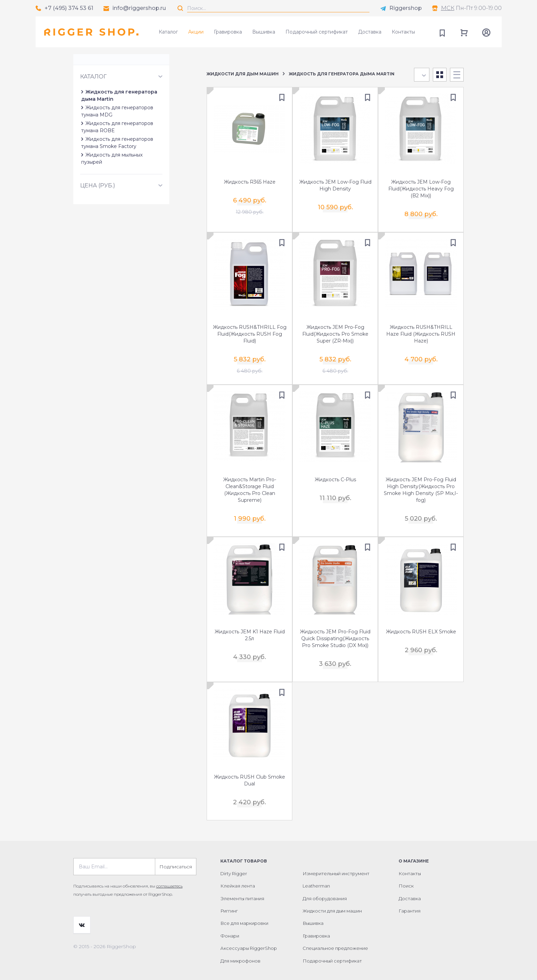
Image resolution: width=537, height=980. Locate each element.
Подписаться (176, 856)
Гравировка (228, 32)
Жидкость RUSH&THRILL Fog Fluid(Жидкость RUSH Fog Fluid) (250, 333)
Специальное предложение (335, 938)
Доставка (370, 32)
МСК (448, 8)
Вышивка (264, 32)
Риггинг (229, 901)
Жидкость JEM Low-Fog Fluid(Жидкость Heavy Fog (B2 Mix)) (421, 189)
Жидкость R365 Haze (250, 183)
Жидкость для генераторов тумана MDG (136, 138)
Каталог (168, 32)
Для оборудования (325, 888)
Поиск (406, 876)
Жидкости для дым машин (243, 74)
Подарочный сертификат (317, 32)
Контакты (403, 32)
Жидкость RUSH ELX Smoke (421, 626)
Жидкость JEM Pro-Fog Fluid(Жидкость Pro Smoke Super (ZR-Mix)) (335, 333)
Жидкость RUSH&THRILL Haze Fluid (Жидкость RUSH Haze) (421, 333)
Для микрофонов (240, 951)
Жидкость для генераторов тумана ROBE (137, 146)
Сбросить (174, 82)
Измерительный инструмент (336, 863)
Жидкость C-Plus (335, 476)
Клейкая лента (238, 876)
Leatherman (316, 876)
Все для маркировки (244, 913)
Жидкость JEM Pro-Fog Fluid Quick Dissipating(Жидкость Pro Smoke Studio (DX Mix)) (335, 633)
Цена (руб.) (98, 194)
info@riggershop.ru (139, 8)
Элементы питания (242, 888)
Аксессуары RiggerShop (249, 938)
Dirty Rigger (234, 863)
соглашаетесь (169, 876)
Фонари (230, 926)
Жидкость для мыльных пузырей (125, 171)
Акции (196, 32)
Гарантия (410, 901)
